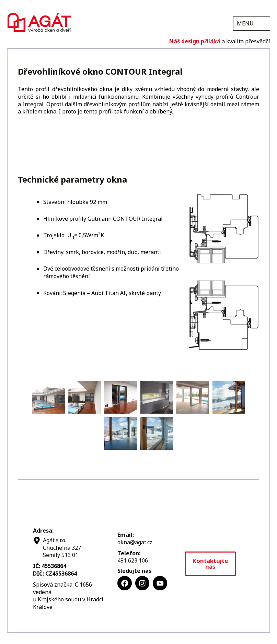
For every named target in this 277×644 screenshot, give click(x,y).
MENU (245, 23)
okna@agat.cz (135, 542)
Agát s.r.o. (39, 22)
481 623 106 (133, 560)
